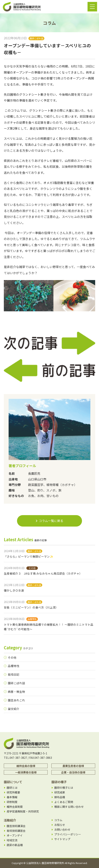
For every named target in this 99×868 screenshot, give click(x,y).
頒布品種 (60, 797)
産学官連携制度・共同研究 (23, 811)
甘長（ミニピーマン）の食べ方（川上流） (31, 607)
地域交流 (12, 840)
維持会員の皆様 (26, 766)
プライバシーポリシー (68, 834)
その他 (12, 657)
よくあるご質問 (64, 802)
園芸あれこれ (16, 700)
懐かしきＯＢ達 (14, 590)
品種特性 (14, 666)
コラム (58, 820)
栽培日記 (14, 674)
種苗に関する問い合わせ (69, 807)
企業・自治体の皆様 (73, 772)
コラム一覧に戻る (49, 521)
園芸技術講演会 (16, 826)
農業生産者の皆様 (73, 766)
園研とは (12, 788)
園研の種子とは (64, 788)
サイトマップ (62, 839)
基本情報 (12, 797)
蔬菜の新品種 (15, 845)
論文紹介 (14, 709)
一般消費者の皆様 (26, 772)
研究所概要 (13, 792)
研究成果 (60, 792)
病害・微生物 (16, 692)
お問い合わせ (62, 830)
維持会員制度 (15, 807)
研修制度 (12, 802)
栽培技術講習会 (16, 831)
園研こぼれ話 (16, 683)
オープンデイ (15, 835)
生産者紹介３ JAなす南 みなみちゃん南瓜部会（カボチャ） (43, 573)
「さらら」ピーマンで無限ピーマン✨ (28, 556)
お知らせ (60, 825)
